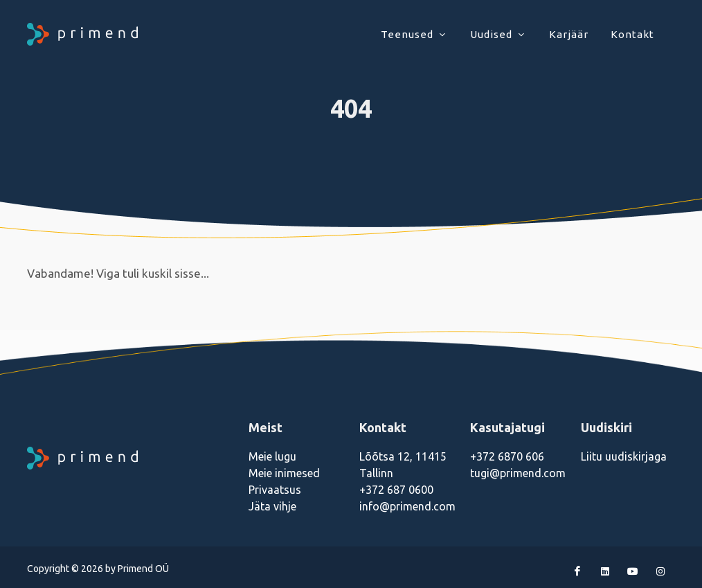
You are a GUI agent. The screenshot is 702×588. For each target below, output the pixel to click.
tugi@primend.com (518, 473)
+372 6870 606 (507, 456)
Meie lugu (272, 456)
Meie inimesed (284, 473)
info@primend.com (407, 506)
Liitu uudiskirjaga (624, 456)
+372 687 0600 (396, 490)
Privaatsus (275, 490)
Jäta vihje (272, 506)
